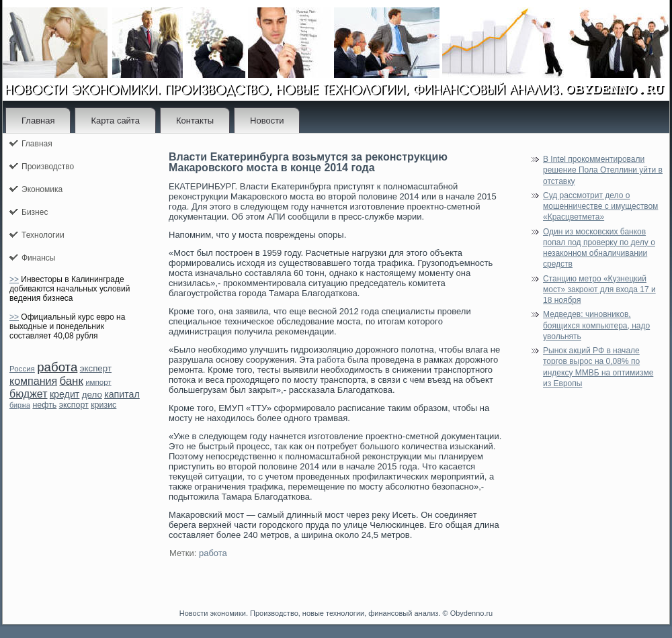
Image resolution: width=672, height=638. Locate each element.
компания (33, 381)
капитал (122, 394)
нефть (44, 405)
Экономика (42, 189)
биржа (20, 405)
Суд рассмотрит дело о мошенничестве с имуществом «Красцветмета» (600, 207)
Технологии (43, 235)
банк (71, 381)
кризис (103, 405)
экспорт (74, 405)
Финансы (38, 258)
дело (92, 395)
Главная (38, 121)
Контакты (195, 121)
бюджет (29, 394)
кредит (65, 394)
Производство (48, 167)
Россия (22, 369)
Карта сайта (115, 121)
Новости (267, 121)
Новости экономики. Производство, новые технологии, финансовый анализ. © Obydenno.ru (336, 613)
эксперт (96, 368)
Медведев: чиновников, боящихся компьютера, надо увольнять (596, 325)
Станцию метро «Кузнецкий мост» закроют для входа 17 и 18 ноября (599, 290)
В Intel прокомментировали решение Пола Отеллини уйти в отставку (603, 170)
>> (14, 279)
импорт (98, 382)
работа (57, 367)
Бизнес (35, 212)
